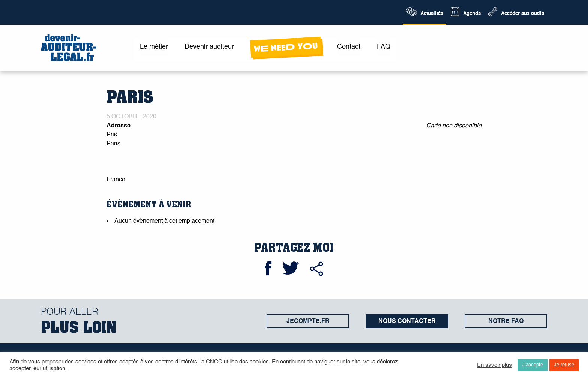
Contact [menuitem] (349, 47)
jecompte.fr (308, 321)
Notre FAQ (506, 321)
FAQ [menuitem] (384, 47)
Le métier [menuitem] (154, 47)
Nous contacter (407, 321)
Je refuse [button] (564, 365)
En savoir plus (494, 365)
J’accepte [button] (532, 365)
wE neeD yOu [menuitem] (286, 47)
